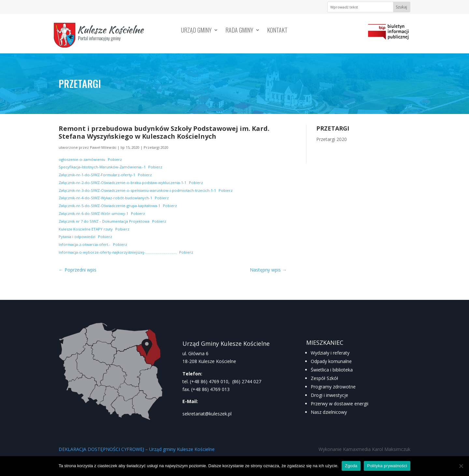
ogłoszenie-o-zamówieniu (82, 159)
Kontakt (277, 31)
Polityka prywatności (387, 466)
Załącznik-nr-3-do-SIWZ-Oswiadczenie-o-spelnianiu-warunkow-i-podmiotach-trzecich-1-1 (137, 190)
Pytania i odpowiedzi (77, 237)
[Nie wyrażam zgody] (461, 466)
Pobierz (115, 159)
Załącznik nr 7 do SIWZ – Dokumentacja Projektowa (104, 221)
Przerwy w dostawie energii (340, 404)
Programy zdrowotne (333, 387)
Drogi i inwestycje (329, 395)
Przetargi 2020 (156, 147)
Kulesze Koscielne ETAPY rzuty (86, 229)
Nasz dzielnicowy (329, 412)
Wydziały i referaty (330, 353)
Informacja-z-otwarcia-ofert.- (85, 244)
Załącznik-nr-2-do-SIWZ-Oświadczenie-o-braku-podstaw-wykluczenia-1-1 (122, 182)
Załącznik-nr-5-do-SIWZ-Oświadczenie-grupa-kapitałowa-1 (109, 206)
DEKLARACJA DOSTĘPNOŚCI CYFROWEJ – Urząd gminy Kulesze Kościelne (137, 449)
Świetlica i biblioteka (332, 370)
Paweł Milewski (103, 147)
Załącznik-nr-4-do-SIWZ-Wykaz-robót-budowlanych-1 (105, 198)
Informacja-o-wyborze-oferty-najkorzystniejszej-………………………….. (118, 252)
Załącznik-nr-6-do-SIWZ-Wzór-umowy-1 (93, 213)
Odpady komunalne (331, 361)
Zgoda (351, 466)
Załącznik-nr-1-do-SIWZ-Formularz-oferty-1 (97, 175)
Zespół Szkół (324, 378)
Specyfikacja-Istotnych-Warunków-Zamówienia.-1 (102, 167)
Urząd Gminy (196, 31)
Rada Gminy (239, 31)
